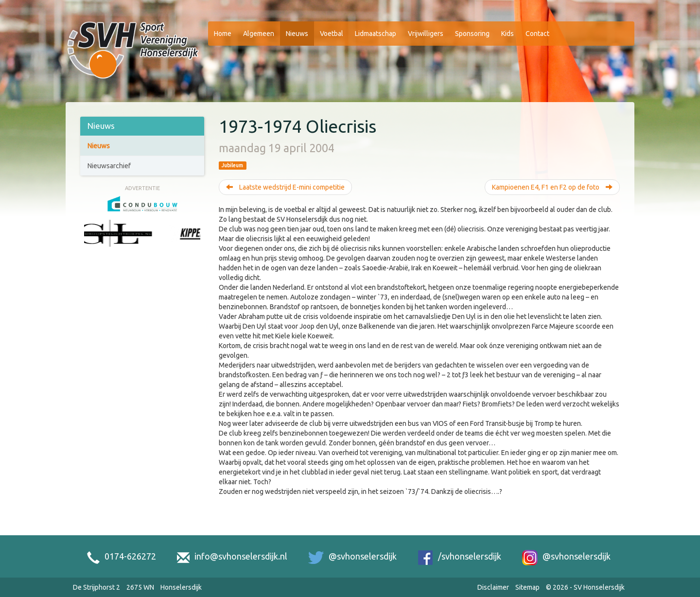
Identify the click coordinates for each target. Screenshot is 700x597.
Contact (537, 34)
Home (223, 34)
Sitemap (527, 587)
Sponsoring (472, 34)
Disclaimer (493, 587)
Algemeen (259, 34)
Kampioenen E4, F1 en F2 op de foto (552, 187)
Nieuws (297, 34)
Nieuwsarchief (109, 166)
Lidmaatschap (376, 34)
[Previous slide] (89, 245)
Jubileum (232, 165)
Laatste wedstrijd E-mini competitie (285, 187)
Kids (507, 34)
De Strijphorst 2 (96, 587)
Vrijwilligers (426, 34)
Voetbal (332, 34)
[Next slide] (195, 245)
